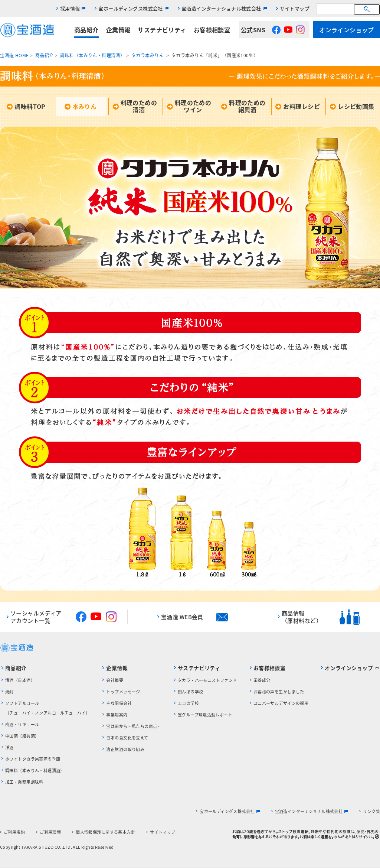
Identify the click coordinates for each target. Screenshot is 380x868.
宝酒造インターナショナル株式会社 (221, 8)
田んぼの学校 (191, 692)
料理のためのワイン (193, 106)
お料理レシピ (302, 106)
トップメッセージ (123, 692)
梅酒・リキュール (22, 724)
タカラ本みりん (148, 55)
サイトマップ (295, 8)
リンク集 (371, 811)
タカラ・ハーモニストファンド (207, 680)
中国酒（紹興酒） (22, 736)
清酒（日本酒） (20, 680)
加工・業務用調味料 (24, 782)
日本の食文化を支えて (127, 738)
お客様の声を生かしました (279, 692)
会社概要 (115, 680)
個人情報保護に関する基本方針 (105, 832)
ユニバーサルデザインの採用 (281, 703)
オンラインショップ (347, 30)
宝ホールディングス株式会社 (130, 8)
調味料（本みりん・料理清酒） (92, 55)
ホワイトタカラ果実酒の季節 (33, 759)
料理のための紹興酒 (247, 106)
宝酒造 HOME (14, 55)
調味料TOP (30, 106)
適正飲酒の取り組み (125, 749)
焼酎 (9, 692)
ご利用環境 (50, 832)
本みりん (85, 106)
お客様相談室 (212, 30)
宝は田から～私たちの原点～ (134, 726)
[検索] (336, 9)
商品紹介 (86, 30)
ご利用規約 (14, 832)
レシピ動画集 (356, 106)
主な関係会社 (119, 703)
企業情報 (118, 30)
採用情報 (70, 8)
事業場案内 (117, 715)
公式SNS (253, 30)
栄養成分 (262, 680)
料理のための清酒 (139, 106)
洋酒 (9, 747)
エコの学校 (188, 703)
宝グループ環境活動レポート (205, 715)
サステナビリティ (162, 30)
